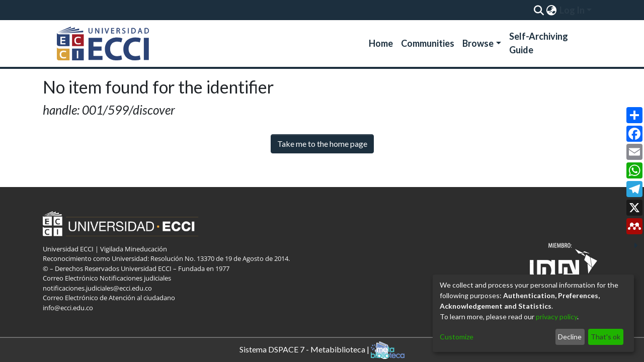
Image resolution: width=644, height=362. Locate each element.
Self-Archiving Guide (539, 43)
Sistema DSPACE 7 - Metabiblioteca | (322, 350)
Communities (428, 43)
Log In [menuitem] (572, 10)
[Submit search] (539, 10)
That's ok (606, 337)
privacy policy (556, 316)
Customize (457, 337)
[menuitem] (551, 10)
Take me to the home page (322, 144)
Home (381, 43)
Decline (570, 337)
